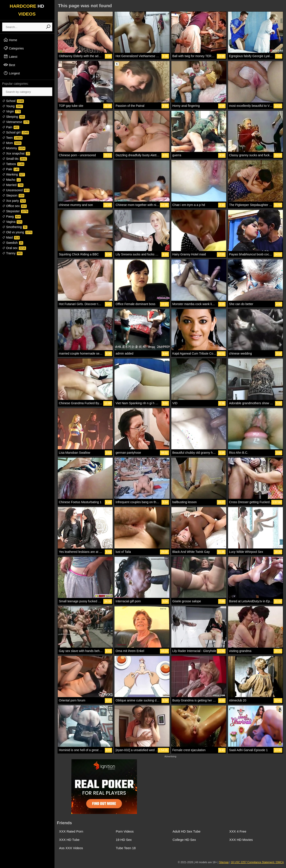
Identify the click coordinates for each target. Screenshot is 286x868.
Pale (11, 169)
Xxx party (14, 201)
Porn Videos (125, 831)
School (13, 101)
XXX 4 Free (238, 831)
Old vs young (17, 232)
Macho (11, 180)
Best (9, 65)
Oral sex (14, 248)
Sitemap (224, 862)
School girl (16, 132)
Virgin (11, 111)
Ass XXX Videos (71, 848)
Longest (12, 73)
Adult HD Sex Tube (187, 831)
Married (13, 185)
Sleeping (14, 117)
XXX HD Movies (241, 840)
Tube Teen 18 (126, 848)
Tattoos (13, 164)
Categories (14, 48)
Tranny (12, 253)
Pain (11, 127)
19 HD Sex (124, 840)
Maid (11, 237)
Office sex (14, 206)
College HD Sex (184, 840)
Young (13, 106)
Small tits (15, 159)
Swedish (13, 243)
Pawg (11, 216)
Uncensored (16, 190)
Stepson (13, 195)
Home (10, 40)
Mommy (14, 148)
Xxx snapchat (16, 153)
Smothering (15, 227)
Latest (10, 56)
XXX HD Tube (69, 840)
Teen (12, 138)
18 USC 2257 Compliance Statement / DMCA (257, 862)
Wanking (14, 174)
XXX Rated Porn (71, 831)
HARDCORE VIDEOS (27, 10)
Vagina (12, 222)
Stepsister (15, 211)
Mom (12, 143)
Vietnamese (16, 122)
